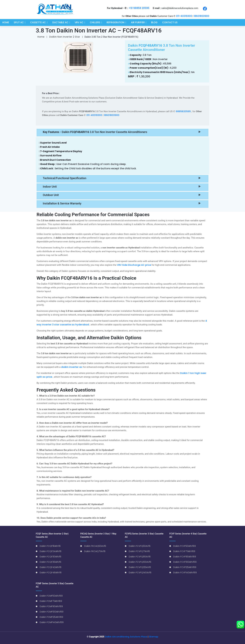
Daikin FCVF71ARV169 (184, 551)
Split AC (19, 22)
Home (6, 22)
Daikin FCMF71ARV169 (51, 601)
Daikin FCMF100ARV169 (52, 612)
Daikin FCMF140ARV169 (52, 622)
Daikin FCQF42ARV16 (51, 567)
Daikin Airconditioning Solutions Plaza (126, 637)
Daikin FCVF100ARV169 (185, 562)
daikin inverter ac (72, 367)
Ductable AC (60, 22)
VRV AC (79, 22)
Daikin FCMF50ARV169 (51, 596)
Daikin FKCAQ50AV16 (95, 546)
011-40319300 (184, 16)
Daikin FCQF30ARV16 (50, 557)
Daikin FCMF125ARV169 (51, 617)
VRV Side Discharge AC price (134, 265)
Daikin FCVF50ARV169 (185, 546)
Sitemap (154, 637)
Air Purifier (138, 22)
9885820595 (184, 111)
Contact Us (170, 22)
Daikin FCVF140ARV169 (185, 573)
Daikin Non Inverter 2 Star (65, 37)
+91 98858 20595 (139, 8)
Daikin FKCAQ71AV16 (95, 551)
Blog (154, 22)
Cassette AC (38, 22)
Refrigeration (115, 22)
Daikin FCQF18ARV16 (50, 546)
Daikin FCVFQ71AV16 (139, 551)
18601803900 (201, 16)
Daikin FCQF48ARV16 (51, 573)
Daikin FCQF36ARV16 (50, 562)
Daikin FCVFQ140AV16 (140, 573)
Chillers (95, 22)
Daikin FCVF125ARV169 (185, 567)
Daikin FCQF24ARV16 (51, 551)
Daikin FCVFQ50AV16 (140, 546)
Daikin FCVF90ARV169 (185, 557)
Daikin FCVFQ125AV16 (140, 567)
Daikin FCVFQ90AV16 (140, 557)
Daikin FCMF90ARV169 (51, 606)
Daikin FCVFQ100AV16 (140, 562)
